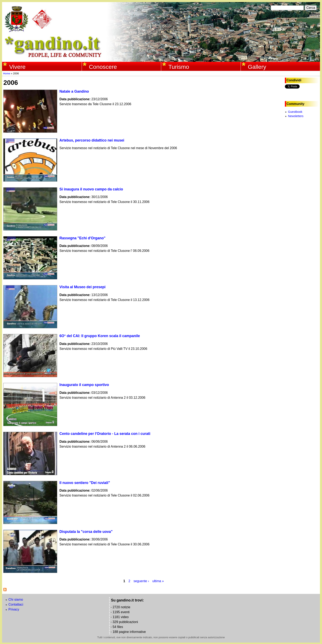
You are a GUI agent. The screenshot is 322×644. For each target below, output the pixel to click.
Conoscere (103, 67)
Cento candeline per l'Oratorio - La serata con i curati (105, 434)
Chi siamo (16, 600)
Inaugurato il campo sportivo (84, 385)
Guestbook (295, 112)
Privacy (14, 609)
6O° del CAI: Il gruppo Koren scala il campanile (100, 336)
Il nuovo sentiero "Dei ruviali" (85, 483)
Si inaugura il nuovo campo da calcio (91, 189)
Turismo (179, 67)
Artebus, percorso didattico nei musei (92, 140)
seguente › (141, 581)
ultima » (158, 581)
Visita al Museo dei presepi (83, 287)
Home (7, 73)
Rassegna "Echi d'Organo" (82, 238)
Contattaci (16, 604)
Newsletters (296, 116)
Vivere (17, 67)
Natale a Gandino (74, 91)
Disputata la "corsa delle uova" (86, 532)
